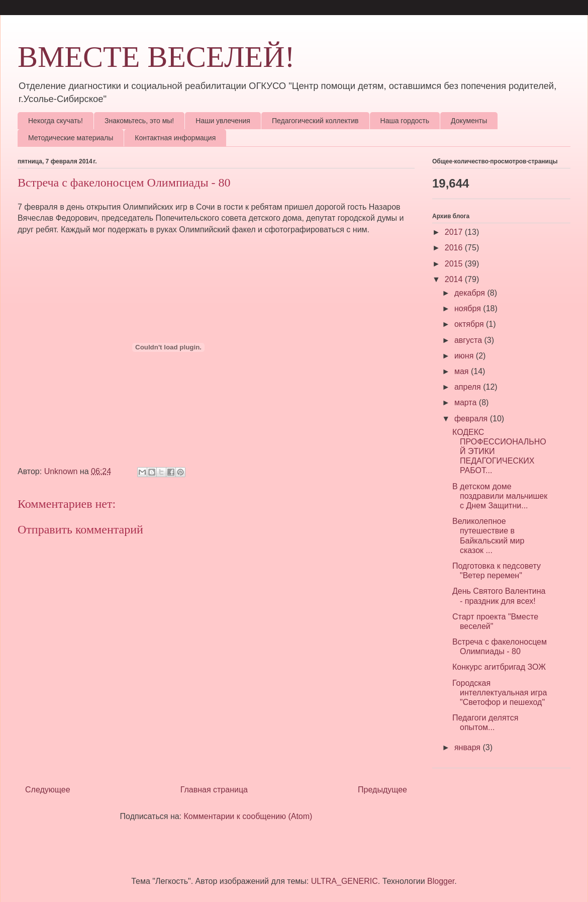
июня (465, 356)
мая (463, 371)
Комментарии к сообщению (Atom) (248, 816)
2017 (455, 232)
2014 (455, 279)
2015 (455, 264)
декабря (471, 293)
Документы (469, 121)
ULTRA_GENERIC (345, 881)
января (469, 747)
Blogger (441, 881)
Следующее (48, 790)
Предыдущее (382, 790)
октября (470, 324)
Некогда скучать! (56, 121)
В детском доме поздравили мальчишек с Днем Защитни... (500, 496)
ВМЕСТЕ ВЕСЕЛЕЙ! (156, 57)
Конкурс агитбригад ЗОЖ (499, 667)
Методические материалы (71, 138)
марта (467, 402)
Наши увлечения (223, 121)
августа (469, 340)
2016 (455, 248)
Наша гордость (405, 121)
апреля (469, 387)
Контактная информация (175, 138)
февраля (472, 419)
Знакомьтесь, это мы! (139, 121)
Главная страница (214, 790)
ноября (469, 308)
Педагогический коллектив (315, 121)
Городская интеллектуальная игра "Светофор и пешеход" (500, 693)
